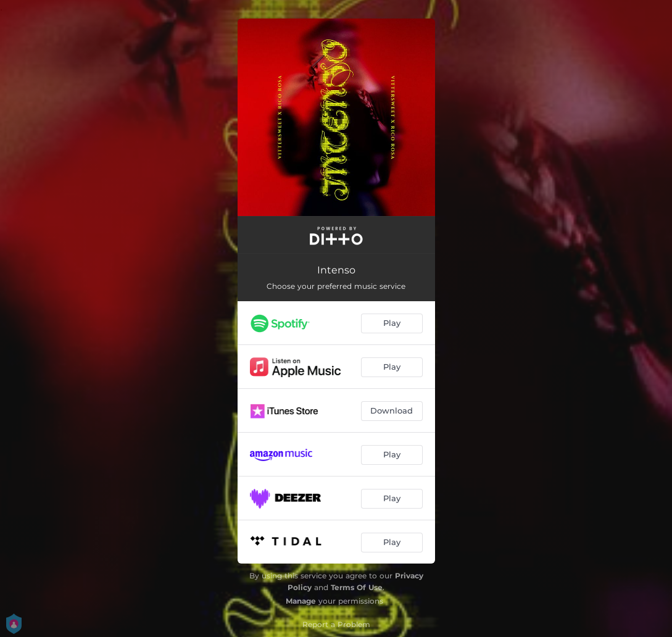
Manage (301, 601)
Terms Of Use (357, 587)
